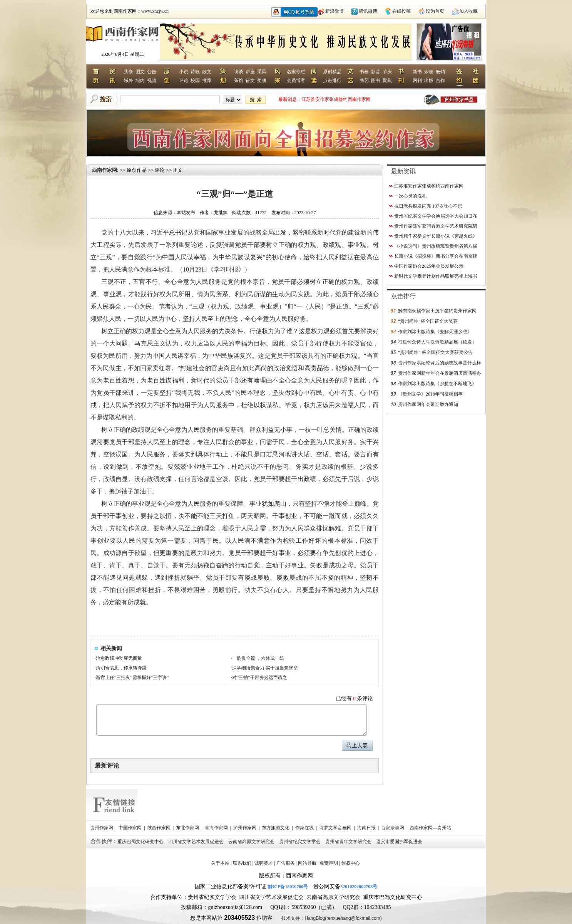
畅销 (440, 72)
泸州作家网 (245, 828)
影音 (376, 72)
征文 (250, 80)
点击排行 (332, 80)
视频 (152, 80)
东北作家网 (188, 828)
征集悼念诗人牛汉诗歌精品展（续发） (437, 342)
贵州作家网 (102, 828)
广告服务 (286, 863)
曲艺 (364, 80)
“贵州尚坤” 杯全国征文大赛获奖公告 (435, 352)
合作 (440, 80)
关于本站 (220, 863)
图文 (140, 72)
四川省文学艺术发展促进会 (197, 842)
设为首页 (435, 11)
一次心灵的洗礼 (410, 196)
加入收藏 (468, 11)
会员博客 (296, 80)
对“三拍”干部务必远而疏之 (260, 677)
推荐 (207, 80)
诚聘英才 (264, 863)
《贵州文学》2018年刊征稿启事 (430, 394)
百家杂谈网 (393, 828)
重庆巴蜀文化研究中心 (141, 842)
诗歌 (195, 72)
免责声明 (329, 863)
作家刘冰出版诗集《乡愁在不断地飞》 (437, 384)
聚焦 (387, 80)
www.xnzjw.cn (155, 11)
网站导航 (307, 863)
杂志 (429, 72)
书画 (364, 72)
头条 (129, 72)
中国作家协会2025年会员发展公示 (429, 266)
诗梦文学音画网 (336, 828)
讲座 (250, 72)
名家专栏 (296, 72)
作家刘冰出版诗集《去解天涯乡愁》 (435, 332)
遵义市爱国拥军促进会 (400, 842)
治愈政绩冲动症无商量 (119, 658)
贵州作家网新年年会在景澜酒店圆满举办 (440, 373)
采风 (262, 72)
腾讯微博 (368, 11)
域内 (140, 80)
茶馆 (239, 80)
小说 (184, 72)
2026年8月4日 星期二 (123, 54)
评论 (184, 80)
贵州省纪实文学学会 (300, 842)
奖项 (262, 80)
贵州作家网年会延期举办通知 (428, 404)
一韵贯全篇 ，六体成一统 (258, 658)
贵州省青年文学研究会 (349, 842)
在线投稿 (401, 11)
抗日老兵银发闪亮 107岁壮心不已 (428, 206)
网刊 (417, 80)
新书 (417, 72)
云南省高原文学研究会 (252, 842)
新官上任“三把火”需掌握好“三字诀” (132, 677)
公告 (152, 72)
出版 (429, 80)
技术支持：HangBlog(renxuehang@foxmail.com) (331, 918)
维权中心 (351, 863)
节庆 (387, 72)
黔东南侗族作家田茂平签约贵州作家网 (437, 311)
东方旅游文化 (276, 828)
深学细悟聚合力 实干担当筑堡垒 (265, 668)
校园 (195, 80)
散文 (207, 72)
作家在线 (305, 828)
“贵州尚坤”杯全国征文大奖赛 (428, 321)
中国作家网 (131, 828)
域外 (129, 80)
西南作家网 (105, 170)
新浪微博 (335, 11)
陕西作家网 (160, 828)
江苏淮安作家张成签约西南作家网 (336, 99)
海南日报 (367, 828)
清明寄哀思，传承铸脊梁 (121, 668)
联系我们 (242, 863)
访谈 (239, 72)
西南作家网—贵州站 (431, 828)
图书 (376, 80)
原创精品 (332, 72)
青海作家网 (217, 828)
